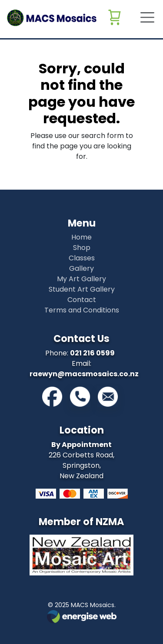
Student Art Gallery (82, 289)
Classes (82, 258)
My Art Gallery (81, 279)
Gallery (81, 268)
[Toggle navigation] (145, 17)
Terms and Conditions (82, 310)
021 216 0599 (92, 353)
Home (81, 237)
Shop (82, 248)
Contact (82, 300)
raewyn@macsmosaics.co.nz (84, 374)
